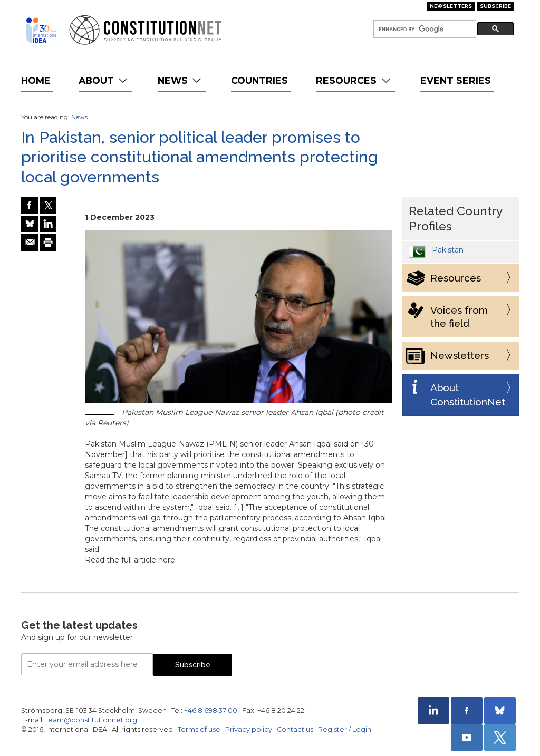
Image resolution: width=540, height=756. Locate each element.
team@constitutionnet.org (91, 720)
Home (36, 80)
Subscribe (495, 6)
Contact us (295, 729)
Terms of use (199, 729)
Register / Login (345, 729)
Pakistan (448, 250)
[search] (424, 29)
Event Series (456, 80)
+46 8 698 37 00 (211, 710)
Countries (259, 80)
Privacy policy (249, 729)
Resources (354, 80)
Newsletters (451, 6)
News (181, 80)
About (104, 80)
